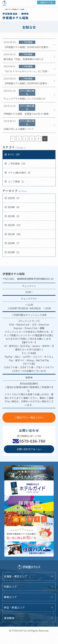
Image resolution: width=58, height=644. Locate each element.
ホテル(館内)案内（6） (20, 173)
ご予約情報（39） (17, 163)
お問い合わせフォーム (28, 449)
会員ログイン (45, 2)
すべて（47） (14, 154)
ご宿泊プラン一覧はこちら (28, 417)
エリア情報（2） (17, 181)
